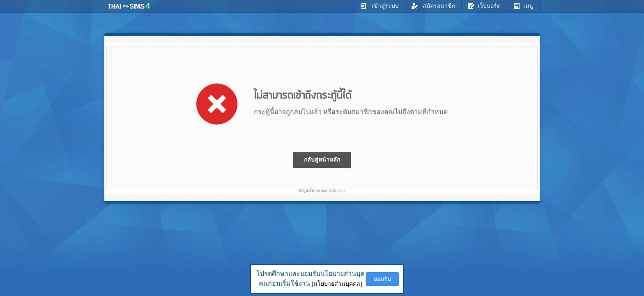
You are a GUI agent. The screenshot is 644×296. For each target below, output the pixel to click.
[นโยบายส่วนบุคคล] (337, 284)
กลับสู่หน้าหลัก (322, 160)
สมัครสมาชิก (434, 6)
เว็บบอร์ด (484, 6)
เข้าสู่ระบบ (379, 6)
